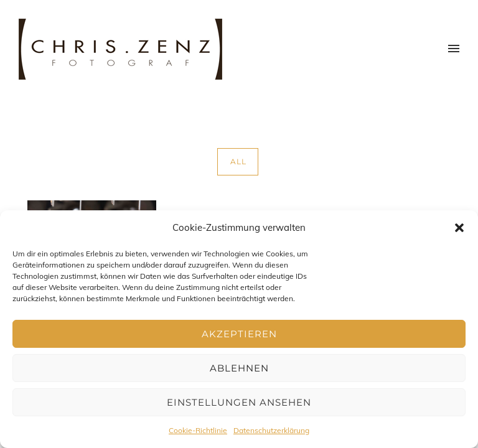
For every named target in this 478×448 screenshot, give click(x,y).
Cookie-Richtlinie (198, 430)
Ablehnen (239, 368)
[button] (459, 228)
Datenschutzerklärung (271, 430)
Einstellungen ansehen (239, 402)
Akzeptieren (239, 334)
